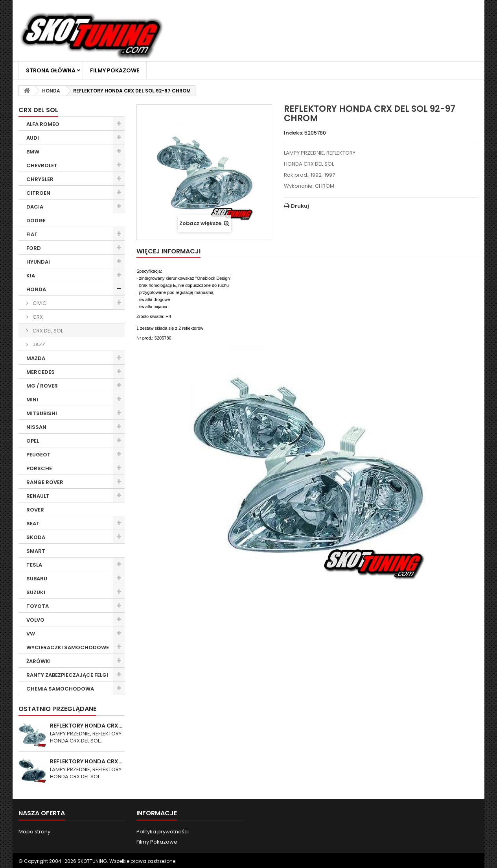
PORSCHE (39, 468)
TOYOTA (38, 606)
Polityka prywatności (163, 832)
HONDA (36, 289)
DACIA (35, 207)
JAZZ (38, 344)
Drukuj (300, 206)
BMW (33, 152)
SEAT (33, 524)
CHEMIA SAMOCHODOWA (60, 689)
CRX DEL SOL (47, 331)
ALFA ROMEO (43, 124)
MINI (32, 400)
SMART (36, 551)
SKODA (36, 537)
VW (31, 634)
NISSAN (36, 427)
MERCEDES (40, 372)
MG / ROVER (42, 386)
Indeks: (294, 133)
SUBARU (37, 579)
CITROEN (38, 193)
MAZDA (36, 358)
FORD (34, 248)
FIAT (32, 234)
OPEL (33, 441)
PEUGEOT (39, 455)
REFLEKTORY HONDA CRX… (86, 726)
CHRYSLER (40, 179)
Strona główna (51, 70)
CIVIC (39, 303)
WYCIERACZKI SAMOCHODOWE (68, 647)
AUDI (33, 138)
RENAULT (38, 496)
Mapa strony (34, 832)
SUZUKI (36, 592)
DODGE (36, 221)
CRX (37, 317)
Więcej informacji (168, 251)
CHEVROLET (42, 165)
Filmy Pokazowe (115, 70)
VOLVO (35, 620)
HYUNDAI (38, 262)
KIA (31, 276)
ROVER (35, 510)
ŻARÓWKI (39, 661)
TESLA (34, 565)
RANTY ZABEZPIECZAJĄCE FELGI (67, 675)
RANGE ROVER (45, 482)
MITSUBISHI (42, 413)
